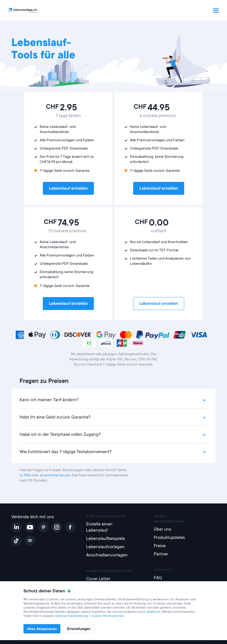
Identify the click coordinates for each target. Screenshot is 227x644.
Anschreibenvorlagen (107, 555)
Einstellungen (79, 629)
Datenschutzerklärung (72, 616)
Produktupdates (169, 537)
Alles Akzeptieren (42, 629)
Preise (160, 546)
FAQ (27, 475)
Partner (161, 554)
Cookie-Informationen (107, 616)
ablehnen (153, 612)
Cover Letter (98, 579)
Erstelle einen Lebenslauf (99, 527)
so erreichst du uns (55, 475)
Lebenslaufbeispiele (106, 538)
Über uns (163, 529)
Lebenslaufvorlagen (105, 547)
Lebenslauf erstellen (68, 188)
